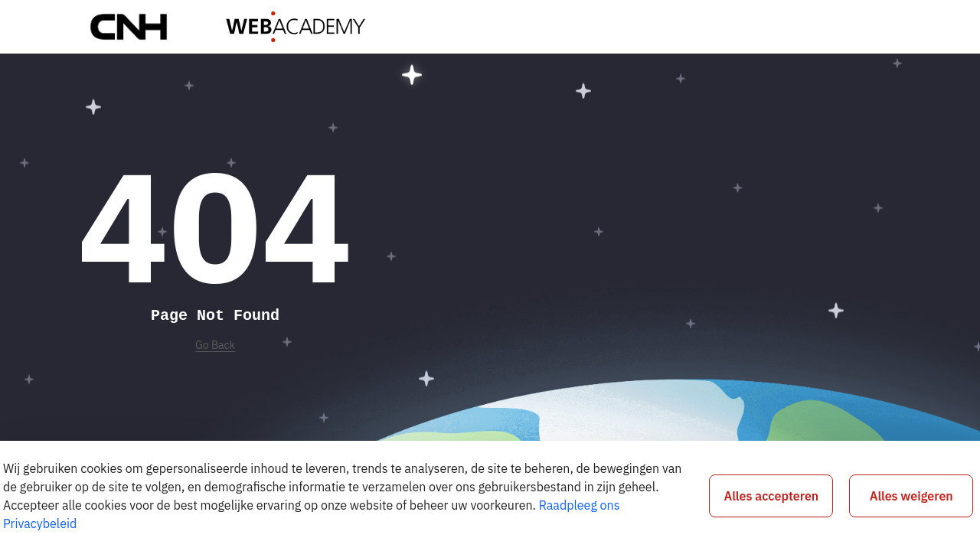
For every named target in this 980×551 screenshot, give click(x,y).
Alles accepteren (772, 496)
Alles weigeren (911, 496)
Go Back (215, 345)
